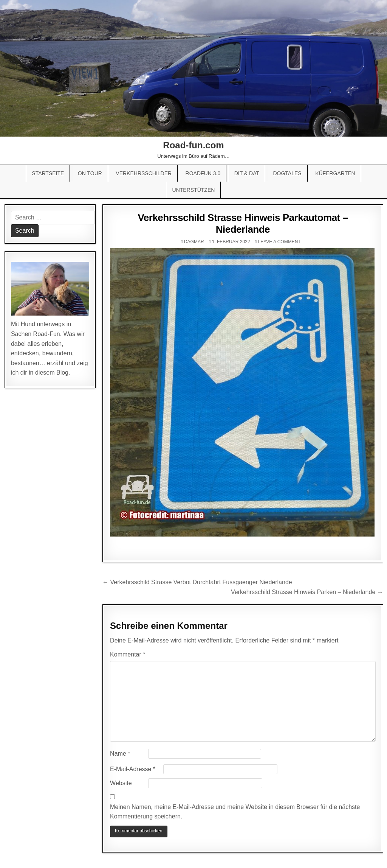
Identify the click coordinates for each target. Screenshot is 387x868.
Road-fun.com (193, 145)
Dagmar (194, 242)
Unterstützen (194, 190)
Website (121, 783)
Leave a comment (279, 242)
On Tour (90, 173)
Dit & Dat (247, 173)
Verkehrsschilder (144, 173)
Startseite (48, 173)
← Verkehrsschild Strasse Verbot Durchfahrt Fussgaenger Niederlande (197, 582)
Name (120, 754)
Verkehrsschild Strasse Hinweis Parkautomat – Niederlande (243, 223)
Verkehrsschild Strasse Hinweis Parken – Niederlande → (307, 592)
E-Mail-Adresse (133, 769)
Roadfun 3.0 (203, 173)
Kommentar (128, 654)
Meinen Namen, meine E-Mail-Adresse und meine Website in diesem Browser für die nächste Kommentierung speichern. (235, 812)
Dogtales (287, 173)
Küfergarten (335, 173)
